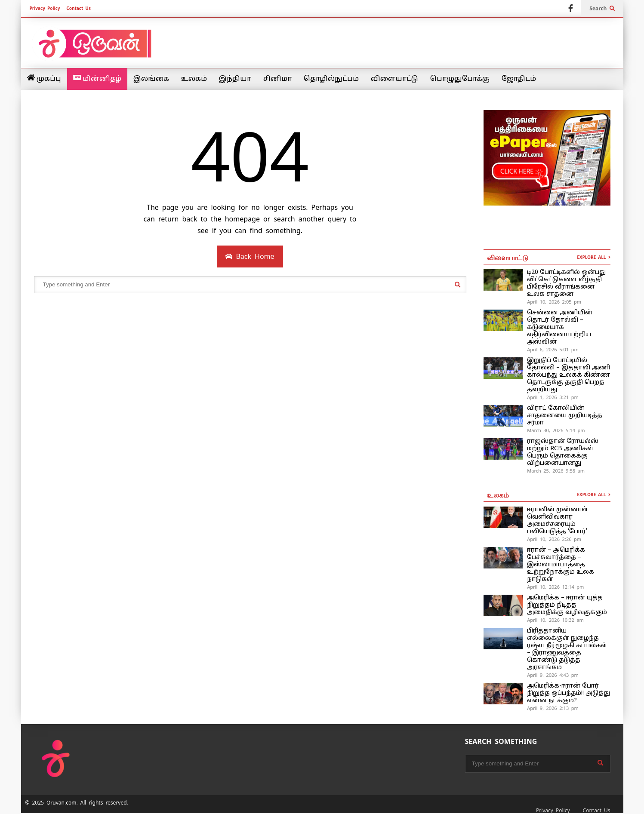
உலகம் (194, 79)
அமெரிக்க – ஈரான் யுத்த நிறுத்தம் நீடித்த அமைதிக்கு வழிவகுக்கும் (567, 605)
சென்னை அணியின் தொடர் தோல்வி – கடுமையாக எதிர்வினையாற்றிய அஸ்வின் (560, 327)
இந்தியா (235, 79)
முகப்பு (44, 79)
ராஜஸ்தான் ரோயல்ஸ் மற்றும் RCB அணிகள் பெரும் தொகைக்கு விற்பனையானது (563, 452)
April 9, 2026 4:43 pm (553, 675)
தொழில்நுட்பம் (331, 79)
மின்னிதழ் (97, 79)
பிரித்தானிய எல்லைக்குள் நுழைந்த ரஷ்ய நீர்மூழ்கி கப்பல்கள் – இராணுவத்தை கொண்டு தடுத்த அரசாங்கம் (567, 649)
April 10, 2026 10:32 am (555, 620)
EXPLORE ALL (593, 257)
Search (602, 9)
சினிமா (277, 79)
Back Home (250, 256)
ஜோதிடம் (519, 79)
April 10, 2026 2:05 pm (554, 302)
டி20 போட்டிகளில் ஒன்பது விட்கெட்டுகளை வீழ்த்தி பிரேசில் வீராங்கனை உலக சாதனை (566, 283)
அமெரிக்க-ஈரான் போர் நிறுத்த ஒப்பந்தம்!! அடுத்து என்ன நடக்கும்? (569, 693)
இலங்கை (151, 79)
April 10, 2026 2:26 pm (554, 539)
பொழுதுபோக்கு (460, 79)
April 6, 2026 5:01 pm (553, 350)
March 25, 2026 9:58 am (556, 471)
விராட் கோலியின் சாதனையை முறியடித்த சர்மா (565, 416)
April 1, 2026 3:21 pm (553, 397)
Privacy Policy (45, 8)
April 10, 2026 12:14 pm (555, 587)
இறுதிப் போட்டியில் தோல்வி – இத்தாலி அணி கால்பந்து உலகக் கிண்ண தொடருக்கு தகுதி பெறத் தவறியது (569, 375)
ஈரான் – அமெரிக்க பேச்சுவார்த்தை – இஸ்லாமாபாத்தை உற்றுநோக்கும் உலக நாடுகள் (561, 565)
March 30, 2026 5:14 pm (556, 430)
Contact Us (79, 8)
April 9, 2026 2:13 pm (553, 708)
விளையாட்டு (394, 79)
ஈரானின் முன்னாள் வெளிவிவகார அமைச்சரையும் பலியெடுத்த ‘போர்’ (558, 521)
